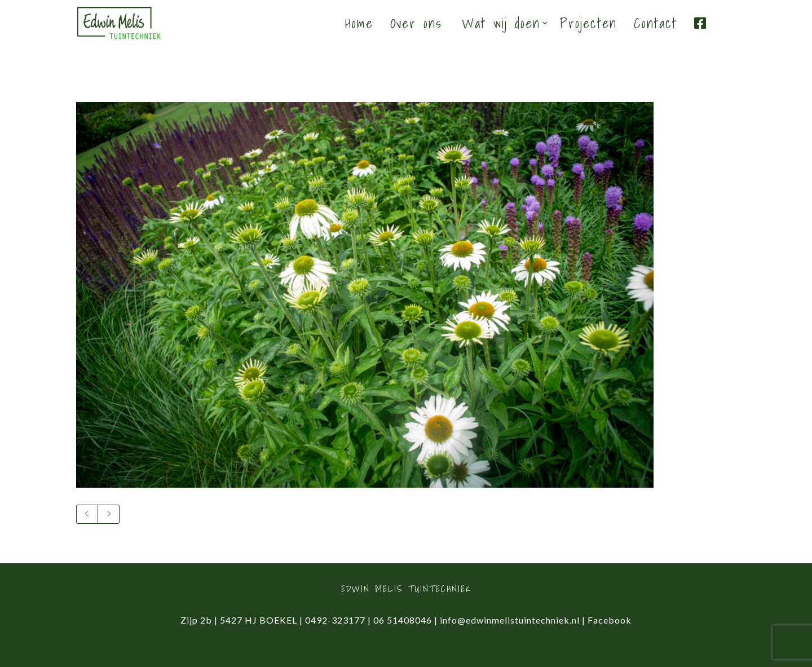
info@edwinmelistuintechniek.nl (510, 620)
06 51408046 (403, 620)
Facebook (610, 620)
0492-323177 (335, 620)
